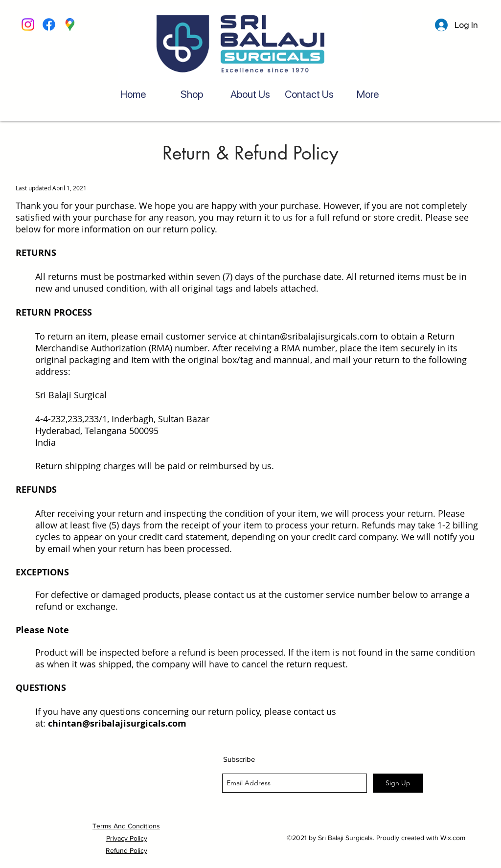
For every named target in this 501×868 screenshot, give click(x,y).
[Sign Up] (398, 783)
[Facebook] (49, 24)
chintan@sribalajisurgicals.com (313, 336)
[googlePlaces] (70, 24)
